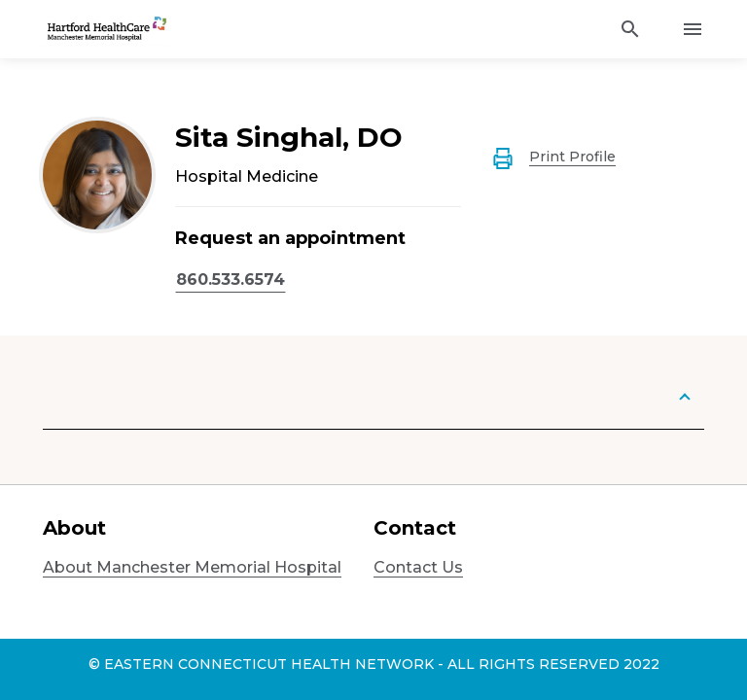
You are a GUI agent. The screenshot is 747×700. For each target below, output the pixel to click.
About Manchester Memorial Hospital (192, 567)
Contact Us (418, 567)
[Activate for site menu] (693, 29)
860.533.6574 (231, 280)
